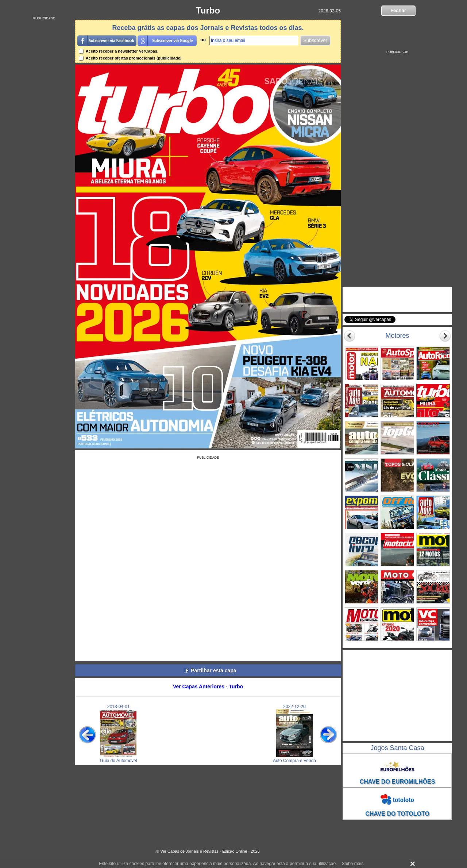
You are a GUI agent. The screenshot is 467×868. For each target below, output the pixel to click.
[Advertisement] (44, 130)
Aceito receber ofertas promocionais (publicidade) (130, 58)
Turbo (208, 10)
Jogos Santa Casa (397, 748)
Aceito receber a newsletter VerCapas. (119, 51)
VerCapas (367, 294)
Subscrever (315, 40)
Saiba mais (353, 864)
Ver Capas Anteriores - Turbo (208, 687)
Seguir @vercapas (423, 324)
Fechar (398, 10)
